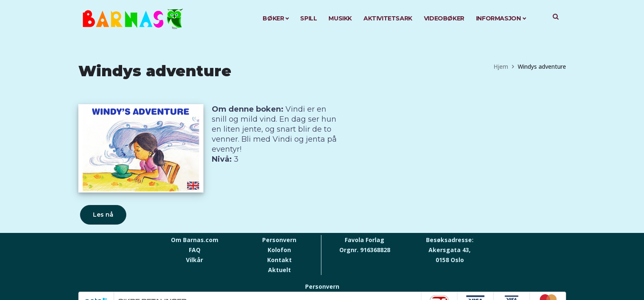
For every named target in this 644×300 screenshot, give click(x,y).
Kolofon (279, 250)
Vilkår (194, 260)
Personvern (279, 240)
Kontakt (279, 260)
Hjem (501, 66)
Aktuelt (279, 270)
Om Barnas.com (195, 240)
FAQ (195, 250)
